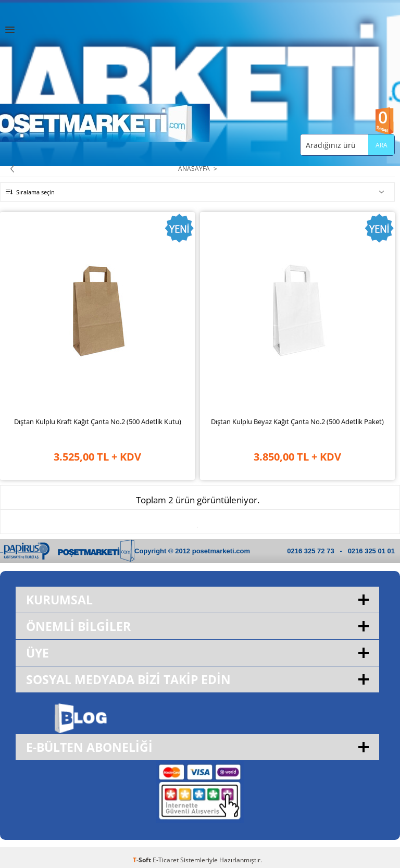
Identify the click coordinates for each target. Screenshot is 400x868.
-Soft (143, 860)
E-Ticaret (166, 860)
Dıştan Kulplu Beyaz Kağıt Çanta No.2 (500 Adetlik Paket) (297, 421)
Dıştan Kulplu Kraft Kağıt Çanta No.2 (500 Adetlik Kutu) (98, 421)
